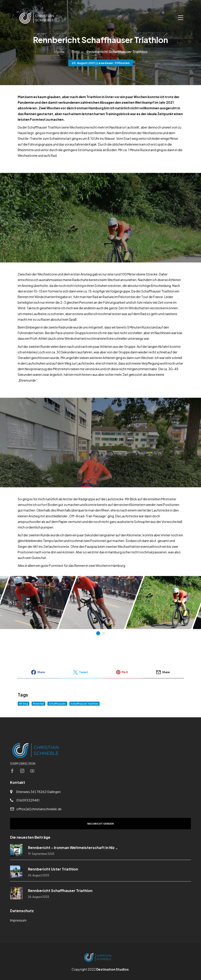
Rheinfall (38, 704)
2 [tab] (104, 633)
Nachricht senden (100, 824)
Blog (76, 52)
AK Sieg (24, 704)
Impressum (18, 920)
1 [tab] (98, 633)
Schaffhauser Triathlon (84, 704)
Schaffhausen (57, 704)
